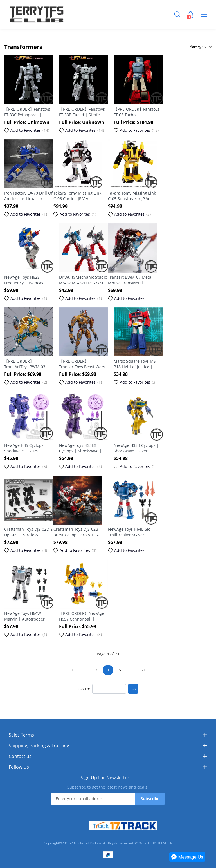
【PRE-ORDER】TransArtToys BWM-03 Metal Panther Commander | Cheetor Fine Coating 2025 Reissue (26, 364)
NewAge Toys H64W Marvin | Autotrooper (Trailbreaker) (24, 616)
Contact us (20, 756)
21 (143, 670)
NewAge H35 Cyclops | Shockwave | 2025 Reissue (26, 448)
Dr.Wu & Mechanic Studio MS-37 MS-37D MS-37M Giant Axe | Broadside (83, 280)
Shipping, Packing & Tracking (39, 746)
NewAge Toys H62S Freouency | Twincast (24, 280)
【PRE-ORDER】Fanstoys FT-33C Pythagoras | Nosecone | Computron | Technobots (28, 112)
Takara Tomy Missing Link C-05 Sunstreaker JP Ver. (132, 196)
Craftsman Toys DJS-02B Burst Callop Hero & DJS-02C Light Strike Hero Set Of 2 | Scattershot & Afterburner (77, 532)
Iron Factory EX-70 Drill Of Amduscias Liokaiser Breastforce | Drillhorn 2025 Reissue (28, 196)
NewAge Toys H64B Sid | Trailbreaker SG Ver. (131, 532)
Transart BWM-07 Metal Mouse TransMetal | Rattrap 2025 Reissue (130, 280)
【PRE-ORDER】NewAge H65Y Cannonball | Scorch (82, 616)
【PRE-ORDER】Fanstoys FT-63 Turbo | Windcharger (137, 112)
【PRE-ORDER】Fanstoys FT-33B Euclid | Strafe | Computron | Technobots (83, 112)
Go (133, 689)
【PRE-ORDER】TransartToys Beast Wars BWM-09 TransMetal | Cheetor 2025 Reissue (82, 364)
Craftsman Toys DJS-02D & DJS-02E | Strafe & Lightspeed (29, 532)
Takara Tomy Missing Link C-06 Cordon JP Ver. (77, 196)
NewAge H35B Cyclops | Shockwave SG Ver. (136, 448)
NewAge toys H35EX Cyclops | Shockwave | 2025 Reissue (80, 448)
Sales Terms (21, 735)
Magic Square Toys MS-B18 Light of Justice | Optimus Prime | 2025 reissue (135, 364)
